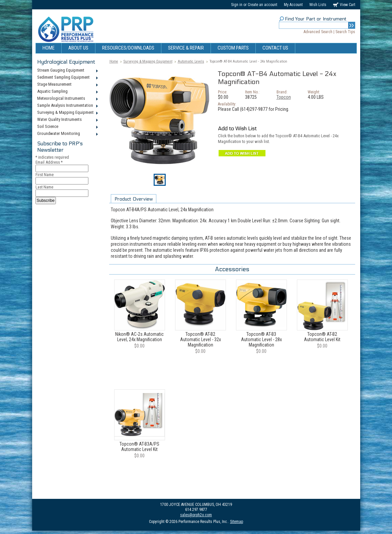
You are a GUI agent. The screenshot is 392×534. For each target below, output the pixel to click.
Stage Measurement (67, 85)
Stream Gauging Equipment (67, 71)
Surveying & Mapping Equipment (67, 113)
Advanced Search (318, 32)
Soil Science (67, 127)
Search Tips (345, 32)
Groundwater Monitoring (67, 134)
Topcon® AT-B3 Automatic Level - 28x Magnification (261, 339)
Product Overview (134, 199)
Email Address (49, 162)
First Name (45, 175)
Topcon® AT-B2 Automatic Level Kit (322, 337)
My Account (293, 5)
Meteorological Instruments (67, 99)
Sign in (237, 5)
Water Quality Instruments (67, 120)
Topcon (284, 97)
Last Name (44, 187)
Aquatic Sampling (67, 92)
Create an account (262, 5)
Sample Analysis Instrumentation (67, 106)
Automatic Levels (191, 61)
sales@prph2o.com (196, 515)
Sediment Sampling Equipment (67, 78)
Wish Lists (318, 5)
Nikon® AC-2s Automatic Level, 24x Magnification (139, 337)
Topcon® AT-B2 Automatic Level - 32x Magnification (201, 339)
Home (114, 61)
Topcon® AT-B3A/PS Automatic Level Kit (139, 447)
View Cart (347, 5)
